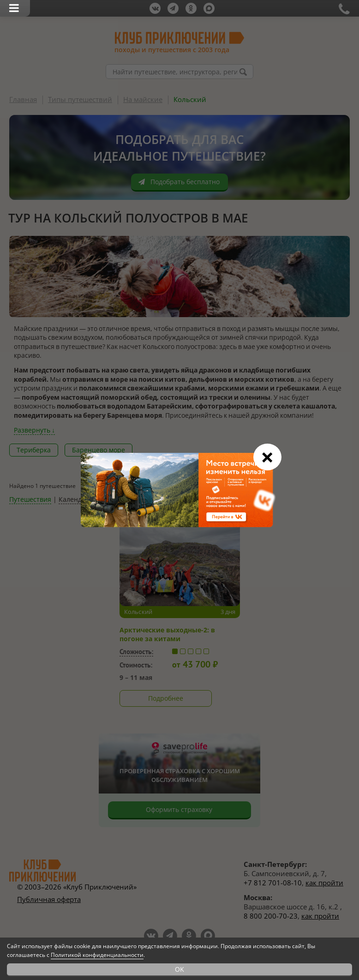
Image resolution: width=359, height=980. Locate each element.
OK (179, 969)
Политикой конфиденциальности (97, 955)
